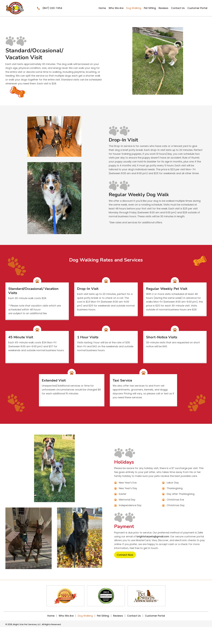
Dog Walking (85, 616)
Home (51, 616)
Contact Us (134, 616)
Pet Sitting (103, 616)
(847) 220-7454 (52, 8)
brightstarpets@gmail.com (153, 536)
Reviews (118, 616)
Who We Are (66, 616)
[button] (125, 555)
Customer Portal (155, 616)
